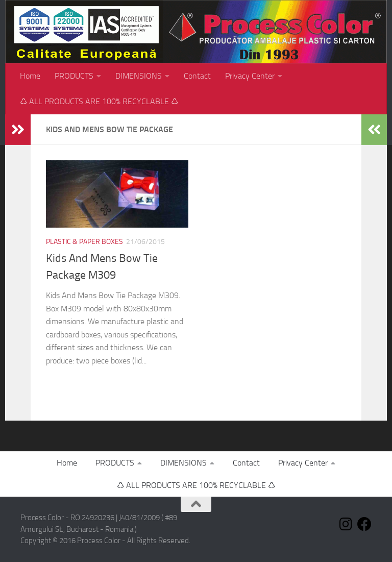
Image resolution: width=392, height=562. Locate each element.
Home (30, 76)
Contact (197, 76)
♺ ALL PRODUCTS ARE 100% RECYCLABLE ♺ (99, 101)
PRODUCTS (74, 76)
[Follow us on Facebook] (364, 524)
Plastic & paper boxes (84, 242)
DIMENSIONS (139, 76)
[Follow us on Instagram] (346, 524)
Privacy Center (250, 76)
